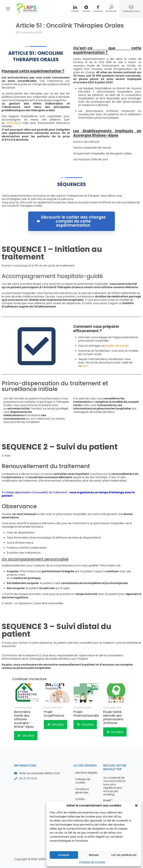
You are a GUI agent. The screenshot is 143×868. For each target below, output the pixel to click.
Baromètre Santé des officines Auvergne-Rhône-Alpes (24, 720)
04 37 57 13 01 (28, 779)
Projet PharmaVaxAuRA (86, 714)
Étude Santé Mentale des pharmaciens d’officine (113, 718)
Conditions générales (82, 791)
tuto (85, 366)
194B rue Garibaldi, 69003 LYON (40, 774)
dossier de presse (117, 346)
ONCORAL (13, 124)
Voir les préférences (124, 855)
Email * (108, 801)
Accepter (64, 855)
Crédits (80, 799)
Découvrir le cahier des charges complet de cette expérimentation (71, 207)
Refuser (94, 855)
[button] (136, 805)
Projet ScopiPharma (54, 714)
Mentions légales (86, 773)
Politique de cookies (92, 862)
